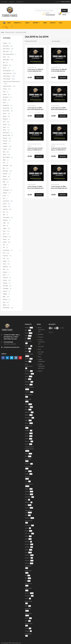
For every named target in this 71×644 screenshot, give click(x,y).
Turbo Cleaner (31, 106)
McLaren (5, 174)
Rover (4, 130)
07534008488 (50, 15)
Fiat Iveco (6, 256)
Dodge (5, 261)
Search (64, 10)
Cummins (5, 278)
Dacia (4, 275)
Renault (5, 138)
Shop (39, 357)
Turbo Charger (31, 184)
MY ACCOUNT (4, 2)
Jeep (4, 223)
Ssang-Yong (6, 108)
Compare (41, 337)
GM (4, 248)
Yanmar (5, 43)
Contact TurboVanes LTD (41, 342)
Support (36, 23)
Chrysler (5, 283)
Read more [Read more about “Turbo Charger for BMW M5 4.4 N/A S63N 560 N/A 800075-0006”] (63, 195)
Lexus (4, 196)
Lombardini (6, 190)
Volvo (4, 57)
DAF (4, 269)
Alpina (5, 305)
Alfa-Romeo (6, 308)
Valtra (5, 68)
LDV (4, 198)
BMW (4, 297)
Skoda (5, 116)
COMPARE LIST (20, 2)
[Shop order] (60, 41)
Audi (4, 302)
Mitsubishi (6, 165)
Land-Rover (6, 201)
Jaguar (5, 228)
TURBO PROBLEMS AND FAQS (41, 366)
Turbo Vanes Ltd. (32, 67)
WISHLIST (12, 2)
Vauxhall (5, 65)
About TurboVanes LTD (41, 330)
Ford (4, 253)
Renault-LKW (6, 135)
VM (4, 62)
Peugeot (5, 146)
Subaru (5, 100)
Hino (4, 245)
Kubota (5, 206)
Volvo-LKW (6, 51)
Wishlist (40, 371)
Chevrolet (6, 286)
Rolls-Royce (6, 133)
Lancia (5, 204)
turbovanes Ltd (16, 643)
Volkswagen (6, 60)
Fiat (4, 258)
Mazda (5, 176)
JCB (4, 226)
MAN (4, 182)
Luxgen (5, 185)
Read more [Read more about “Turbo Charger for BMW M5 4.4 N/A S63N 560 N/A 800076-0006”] (39, 195)
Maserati (5, 179)
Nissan (5, 155)
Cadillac (5, 294)
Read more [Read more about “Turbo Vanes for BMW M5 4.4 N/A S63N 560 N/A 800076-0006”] (39, 78)
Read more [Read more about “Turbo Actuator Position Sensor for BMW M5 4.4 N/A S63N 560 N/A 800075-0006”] (63, 156)
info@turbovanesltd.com (12, 347)
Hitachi (5, 242)
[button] (12, 27)
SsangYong (6, 105)
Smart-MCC (6, 111)
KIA (4, 212)
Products (18, 23)
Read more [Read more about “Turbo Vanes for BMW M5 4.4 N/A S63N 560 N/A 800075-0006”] (63, 78)
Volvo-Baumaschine (8, 54)
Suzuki (5, 94)
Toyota (5, 89)
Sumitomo (6, 97)
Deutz (5, 264)
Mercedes (5, 171)
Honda (5, 239)
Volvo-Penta (6, 49)
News (45, 23)
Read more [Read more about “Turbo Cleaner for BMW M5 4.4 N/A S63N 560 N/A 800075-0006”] (63, 116)
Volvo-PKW (6, 46)
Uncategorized (7, 71)
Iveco (4, 231)
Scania (5, 125)
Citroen (5, 280)
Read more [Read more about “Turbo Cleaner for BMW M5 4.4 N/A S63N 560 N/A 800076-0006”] (39, 116)
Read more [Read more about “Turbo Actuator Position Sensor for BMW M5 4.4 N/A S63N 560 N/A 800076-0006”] (39, 156)
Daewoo (5, 272)
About (27, 23)
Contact (53, 23)
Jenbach (5, 220)
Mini (4, 168)
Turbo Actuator (7, 86)
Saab (4, 127)
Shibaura (5, 119)
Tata (4, 92)
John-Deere (6, 217)
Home (3, 32)
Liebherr (5, 193)
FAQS (61, 23)
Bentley (5, 299)
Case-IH (5, 291)
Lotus (4, 187)
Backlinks (41, 334)
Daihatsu (5, 267)
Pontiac (5, 144)
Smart (5, 114)
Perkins (5, 149)
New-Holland (6, 157)
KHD (4, 215)
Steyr (4, 103)
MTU (4, 163)
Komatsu (5, 209)
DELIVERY (41, 347)
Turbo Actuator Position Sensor (11, 82)
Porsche (5, 141)
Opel (4, 152)
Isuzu (4, 234)
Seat (4, 122)
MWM (4, 160)
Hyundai (5, 237)
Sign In (63, 2)
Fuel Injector (6, 250)
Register (68, 2)
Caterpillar (6, 288)
